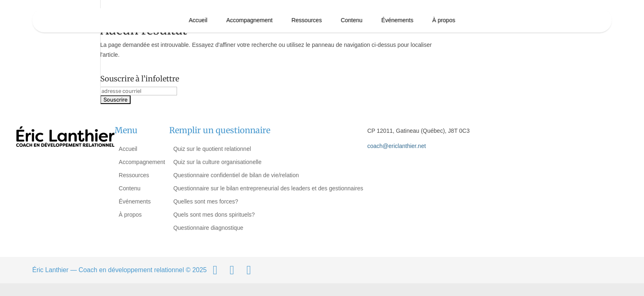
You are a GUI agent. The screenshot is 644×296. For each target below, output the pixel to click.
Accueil (198, 20)
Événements (397, 20)
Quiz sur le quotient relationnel (212, 149)
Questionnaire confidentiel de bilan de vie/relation (236, 175)
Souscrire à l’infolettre (140, 79)
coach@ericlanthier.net (397, 146)
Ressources (307, 20)
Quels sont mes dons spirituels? (214, 215)
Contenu (352, 20)
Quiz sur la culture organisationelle (217, 162)
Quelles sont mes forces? (206, 201)
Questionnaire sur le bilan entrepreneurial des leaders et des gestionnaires (268, 188)
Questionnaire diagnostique (208, 228)
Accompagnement (250, 20)
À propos (444, 20)
